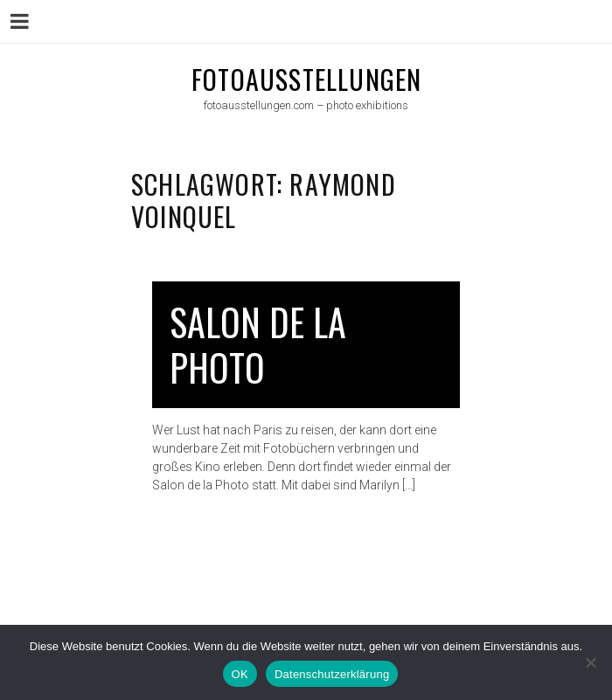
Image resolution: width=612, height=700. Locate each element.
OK (240, 674)
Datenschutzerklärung (332, 674)
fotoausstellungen (306, 79)
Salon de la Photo (258, 345)
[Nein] (590, 662)
